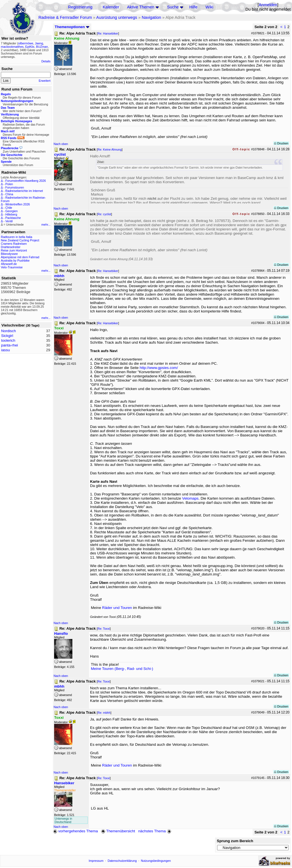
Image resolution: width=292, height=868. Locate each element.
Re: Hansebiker (108, 33)
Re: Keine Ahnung (110, 149)
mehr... (46, 225)
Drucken (281, 143)
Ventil (9, 221)
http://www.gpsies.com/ (159, 368)
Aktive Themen (141, 7)
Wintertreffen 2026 (18, 204)
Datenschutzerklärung (122, 861)
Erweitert (45, 81)
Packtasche (13, 218)
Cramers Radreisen (14, 244)
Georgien (12, 211)
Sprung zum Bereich (235, 841)
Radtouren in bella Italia (17, 237)
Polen (9, 184)
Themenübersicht (118, 831)
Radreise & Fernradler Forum (65, 17)
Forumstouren (15, 187)
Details (46, 61)
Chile (9, 208)
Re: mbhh (104, 713)
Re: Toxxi (104, 629)
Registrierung (80, 7)
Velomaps (190, 498)
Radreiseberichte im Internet (24, 191)
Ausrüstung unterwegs (117, 17)
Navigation (151, 17)
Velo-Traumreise (12, 267)
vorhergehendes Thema (75, 831)
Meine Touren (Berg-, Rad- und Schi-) (122, 669)
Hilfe (193, 7)
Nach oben (61, 144)
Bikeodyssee (9, 254)
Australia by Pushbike (15, 260)
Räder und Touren (118, 608)
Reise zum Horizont (14, 250)
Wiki (210, 7)
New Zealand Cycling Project (20, 240)
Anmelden (268, 5)
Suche (173, 7)
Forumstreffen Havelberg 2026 (26, 181)
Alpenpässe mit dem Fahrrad (20, 257)
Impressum (96, 861)
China (9, 194)
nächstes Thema (155, 831)
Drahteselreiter (11, 247)
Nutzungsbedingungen (156, 861)
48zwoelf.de (9, 264)
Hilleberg (11, 214)
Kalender (111, 7)
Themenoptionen (72, 27)
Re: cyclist (104, 214)
